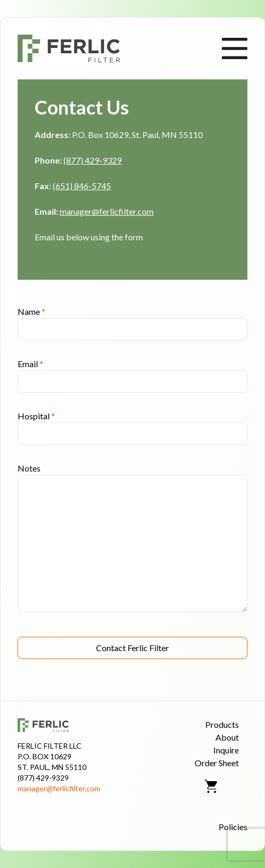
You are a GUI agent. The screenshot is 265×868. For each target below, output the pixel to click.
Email (30, 364)
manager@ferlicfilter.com (107, 211)
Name (31, 311)
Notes (29, 468)
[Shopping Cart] (212, 786)
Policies (233, 827)
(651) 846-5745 (82, 186)
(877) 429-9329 (93, 160)
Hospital (36, 416)
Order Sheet (217, 763)
